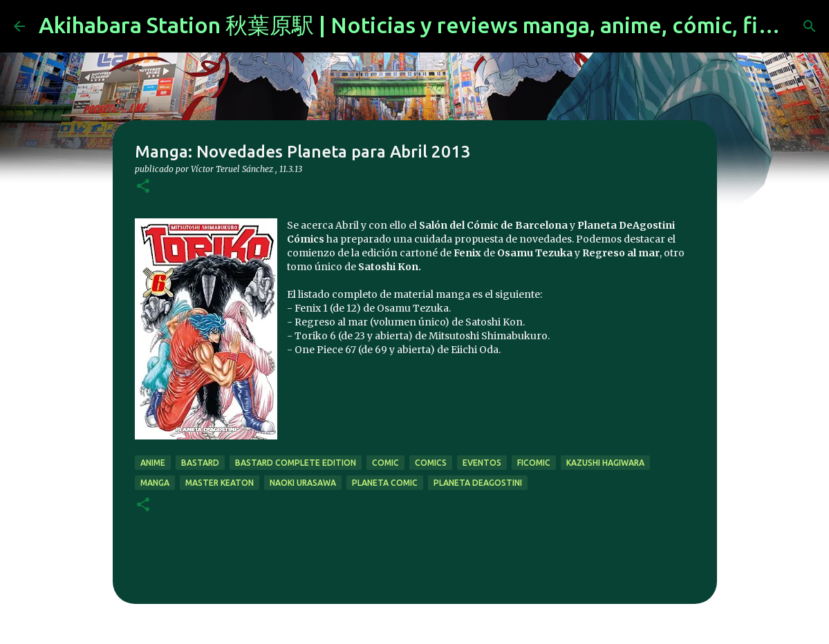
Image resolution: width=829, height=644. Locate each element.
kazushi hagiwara (605, 463)
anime (153, 463)
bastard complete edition (296, 463)
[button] (143, 187)
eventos (482, 463)
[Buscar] (810, 26)
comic (385, 463)
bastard (200, 463)
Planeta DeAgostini (478, 483)
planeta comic (385, 483)
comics (431, 463)
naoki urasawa (303, 483)
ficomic (534, 463)
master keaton (220, 483)
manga (155, 483)
